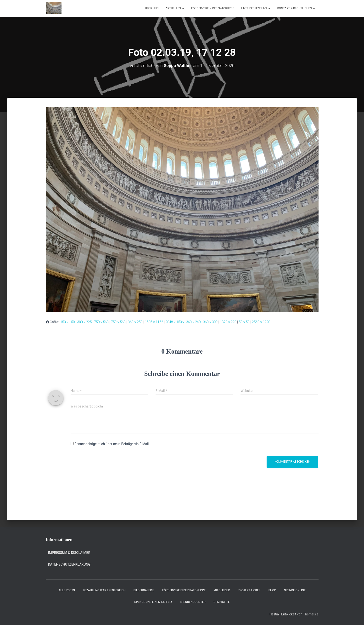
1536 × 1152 (154, 322)
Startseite (222, 602)
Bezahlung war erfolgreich (104, 590)
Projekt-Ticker (249, 590)
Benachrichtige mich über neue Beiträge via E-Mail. (112, 444)
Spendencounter (193, 602)
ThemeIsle (311, 614)
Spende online (295, 590)
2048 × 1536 (174, 322)
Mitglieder (222, 590)
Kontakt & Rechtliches (296, 8)
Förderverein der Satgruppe (213, 8)
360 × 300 (210, 322)
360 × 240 (193, 322)
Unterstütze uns (256, 8)
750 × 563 (101, 322)
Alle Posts (67, 590)
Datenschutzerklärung (69, 564)
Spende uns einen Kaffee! (153, 602)
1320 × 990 (228, 322)
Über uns (152, 8)
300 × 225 (84, 322)
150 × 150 (68, 322)
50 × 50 (244, 322)
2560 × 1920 (261, 322)
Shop (272, 590)
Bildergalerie (144, 590)
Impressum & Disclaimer (69, 553)
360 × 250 (135, 322)
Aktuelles (175, 8)
